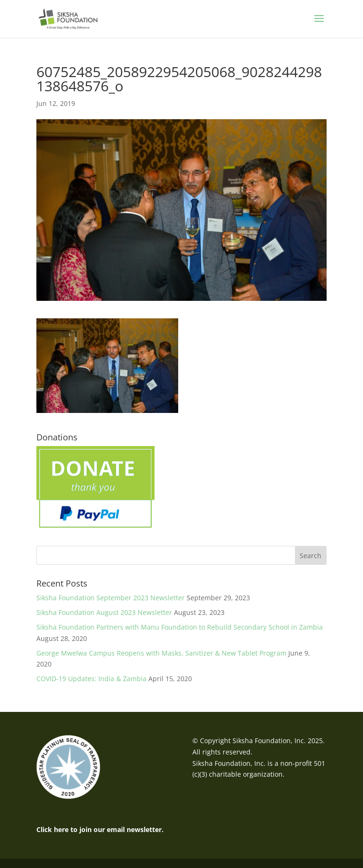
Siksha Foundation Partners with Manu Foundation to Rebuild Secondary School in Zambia (180, 627)
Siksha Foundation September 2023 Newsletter (111, 598)
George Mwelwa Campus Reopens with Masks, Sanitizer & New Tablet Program (161, 653)
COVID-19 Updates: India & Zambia (91, 679)
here (61, 829)
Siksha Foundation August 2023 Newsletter (104, 612)
